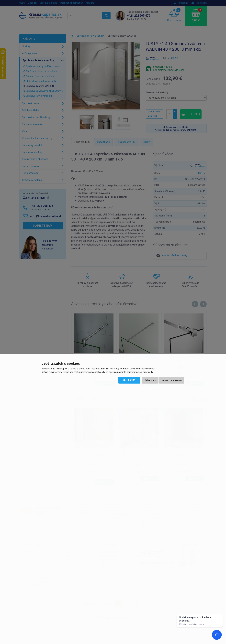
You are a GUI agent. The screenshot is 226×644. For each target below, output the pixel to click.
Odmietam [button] (150, 380)
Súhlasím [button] (129, 380)
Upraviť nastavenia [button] (172, 380)
